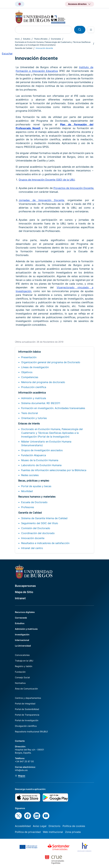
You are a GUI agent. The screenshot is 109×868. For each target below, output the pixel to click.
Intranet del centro (32, 548)
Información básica (29, 352)
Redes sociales (30, 475)
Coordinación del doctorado (38, 533)
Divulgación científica (26, 726)
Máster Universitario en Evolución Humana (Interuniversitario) (46, 443)
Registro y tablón (24, 666)
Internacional (22, 640)
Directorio (54, 826)
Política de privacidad (28, 832)
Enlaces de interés (29, 424)
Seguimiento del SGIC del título (40, 523)
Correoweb (21, 618)
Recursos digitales (25, 612)
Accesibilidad (23, 826)
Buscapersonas (25, 586)
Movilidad (27, 491)
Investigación (22, 634)
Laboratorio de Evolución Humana (41, 465)
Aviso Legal (40, 826)
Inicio (17, 39)
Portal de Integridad (25, 704)
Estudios (27, 39)
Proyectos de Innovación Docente (73, 188)
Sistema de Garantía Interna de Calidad (44, 518)
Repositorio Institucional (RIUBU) (31, 732)
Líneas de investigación (35, 367)
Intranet (20, 598)
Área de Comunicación (26, 689)
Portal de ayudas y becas (36, 486)
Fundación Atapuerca (34, 455)
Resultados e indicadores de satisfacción (45, 543)
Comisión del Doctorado (36, 528)
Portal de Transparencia (27, 715)
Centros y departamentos (28, 698)
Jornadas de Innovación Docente (41, 200)
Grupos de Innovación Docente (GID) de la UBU (47, 180)
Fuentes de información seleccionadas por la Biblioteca (54, 470)
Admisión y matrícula (34, 398)
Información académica (32, 393)
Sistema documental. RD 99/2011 (41, 403)
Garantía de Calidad (24, 48)
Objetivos (27, 372)
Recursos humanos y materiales (37, 497)
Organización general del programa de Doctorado (51, 362)
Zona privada (73, 832)
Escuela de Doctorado (34, 502)
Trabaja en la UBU (24, 661)
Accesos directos (77, 4)
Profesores (28, 507)
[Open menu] (91, 30)
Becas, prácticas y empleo (34, 481)
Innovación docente (33, 538)
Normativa (20, 683)
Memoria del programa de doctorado (43, 382)
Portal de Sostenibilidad (27, 709)
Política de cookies (74, 826)
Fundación (20, 672)
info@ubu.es (21, 770)
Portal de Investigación (27, 720)
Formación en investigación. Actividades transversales (53, 408)
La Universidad (23, 646)
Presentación (29, 357)
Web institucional (53, 832)
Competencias (30, 377)
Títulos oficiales (41, 39)
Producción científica (34, 387)
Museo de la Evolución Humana (40, 460)
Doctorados (56, 39)
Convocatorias (22, 655)
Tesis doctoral (30, 413)
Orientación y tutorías (34, 418)
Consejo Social (22, 677)
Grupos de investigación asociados (42, 450)
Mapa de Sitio (24, 592)
